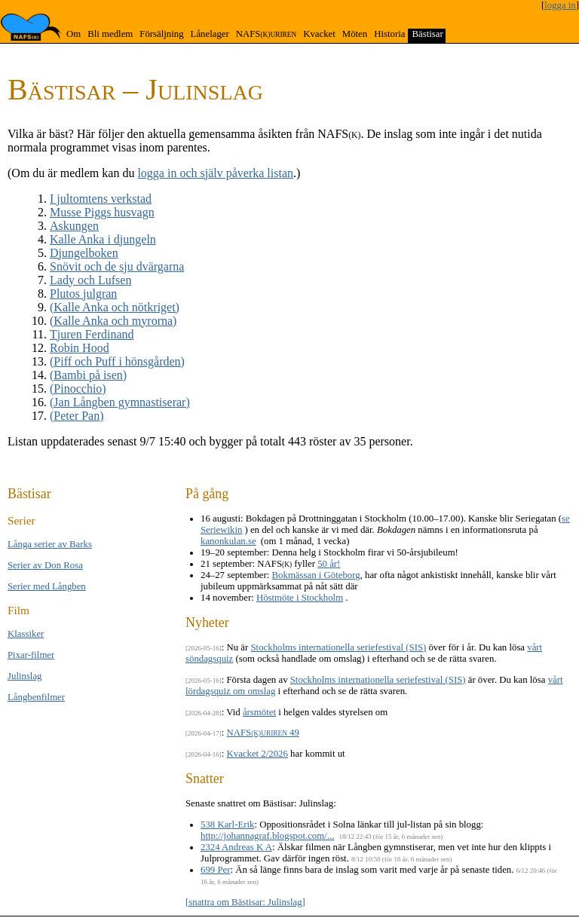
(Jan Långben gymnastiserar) (120, 402)
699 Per (215, 870)
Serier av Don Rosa (45, 565)
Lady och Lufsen (90, 280)
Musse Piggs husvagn (102, 212)
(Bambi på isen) (88, 375)
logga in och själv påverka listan (215, 173)
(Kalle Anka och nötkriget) (115, 307)
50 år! (329, 564)
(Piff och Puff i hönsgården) (117, 361)
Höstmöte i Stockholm (300, 598)
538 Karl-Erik (227, 825)
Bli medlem (110, 34)
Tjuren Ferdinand (92, 334)
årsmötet (259, 712)
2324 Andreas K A (236, 847)
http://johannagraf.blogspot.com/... (267, 836)
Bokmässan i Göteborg (316, 575)
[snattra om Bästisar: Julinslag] (245, 902)
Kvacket (319, 34)
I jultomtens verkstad (101, 199)
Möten (355, 34)
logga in (560, 5)
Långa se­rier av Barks (50, 544)
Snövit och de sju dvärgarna (117, 266)
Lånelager (210, 34)
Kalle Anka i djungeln (103, 239)
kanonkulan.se (228, 541)
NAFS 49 (263, 733)
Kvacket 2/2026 (257, 754)
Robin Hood (80, 348)
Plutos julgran (83, 294)
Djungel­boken (84, 253)
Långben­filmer (36, 697)
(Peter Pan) (77, 416)
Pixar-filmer (31, 655)
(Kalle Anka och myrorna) (113, 321)
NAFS (266, 34)
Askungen (74, 226)
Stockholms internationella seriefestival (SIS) (338, 647)
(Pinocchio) (78, 389)
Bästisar (427, 34)
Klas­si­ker (26, 634)
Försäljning (161, 34)
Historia (389, 34)
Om (74, 34)
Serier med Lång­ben (47, 586)
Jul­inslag (25, 676)
